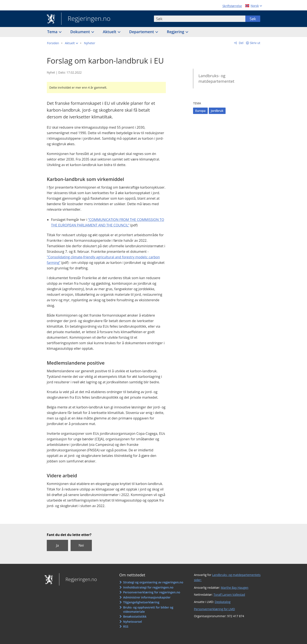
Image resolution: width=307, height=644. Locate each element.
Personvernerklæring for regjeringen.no (152, 592)
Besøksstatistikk (135, 616)
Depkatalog (223, 602)
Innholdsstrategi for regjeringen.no (148, 587)
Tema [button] (53, 32)
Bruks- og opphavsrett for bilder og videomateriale (148, 609)
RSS (126, 626)
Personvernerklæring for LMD (214, 609)
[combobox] (200, 19)
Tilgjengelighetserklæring (141, 602)
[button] (71, 43)
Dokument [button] (81, 32)
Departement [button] (142, 32)
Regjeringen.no (86, 19)
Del (241, 43)
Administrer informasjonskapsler (147, 597)
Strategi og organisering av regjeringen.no (153, 582)
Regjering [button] (176, 32)
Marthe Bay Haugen (235, 588)
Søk (253, 19)
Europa (200, 111)
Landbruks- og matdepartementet (216, 79)
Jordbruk (217, 111)
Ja (57, 545)
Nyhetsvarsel (132, 622)
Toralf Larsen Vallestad (229, 595)
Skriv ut (255, 43)
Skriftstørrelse (232, 6)
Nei (81, 545)
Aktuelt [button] (110, 32)
